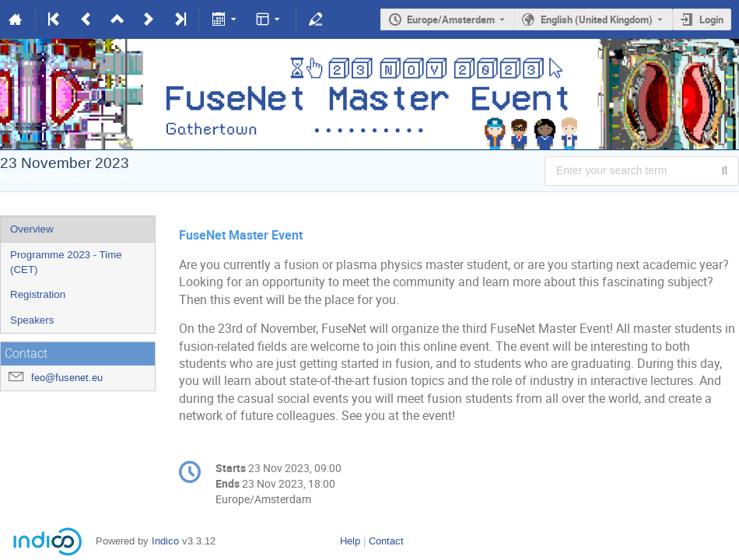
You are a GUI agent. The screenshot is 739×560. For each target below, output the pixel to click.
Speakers (32, 320)
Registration (38, 294)
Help (350, 541)
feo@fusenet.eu (67, 378)
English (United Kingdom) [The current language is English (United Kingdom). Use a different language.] (597, 19)
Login (711, 19)
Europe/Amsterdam (451, 19)
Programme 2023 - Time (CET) (66, 262)
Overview (32, 229)
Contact (386, 541)
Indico (165, 541)
